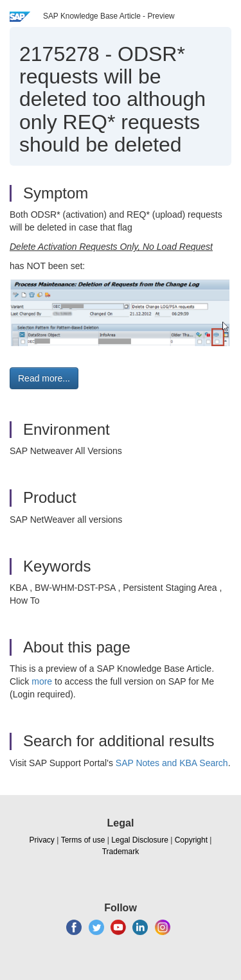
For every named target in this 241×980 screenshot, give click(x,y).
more (42, 681)
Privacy (42, 840)
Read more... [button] (44, 378)
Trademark (121, 852)
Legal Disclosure (140, 840)
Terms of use (83, 840)
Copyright (191, 840)
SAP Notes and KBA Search (172, 763)
